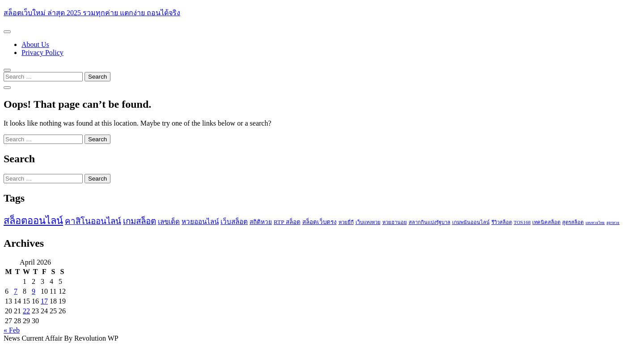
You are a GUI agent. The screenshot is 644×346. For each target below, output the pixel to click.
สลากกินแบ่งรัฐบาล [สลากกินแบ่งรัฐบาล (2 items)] (430, 222)
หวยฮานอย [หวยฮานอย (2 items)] (395, 222)
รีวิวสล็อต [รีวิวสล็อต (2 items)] (502, 222)
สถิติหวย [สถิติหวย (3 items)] (261, 222)
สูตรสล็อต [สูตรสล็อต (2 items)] (573, 222)
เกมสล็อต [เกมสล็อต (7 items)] (140, 221)
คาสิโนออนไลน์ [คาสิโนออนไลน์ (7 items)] (93, 221)
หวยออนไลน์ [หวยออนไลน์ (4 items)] (200, 222)
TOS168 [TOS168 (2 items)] (522, 222)
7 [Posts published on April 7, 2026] (16, 291)
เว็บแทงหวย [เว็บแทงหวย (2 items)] (368, 222)
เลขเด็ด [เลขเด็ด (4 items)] (169, 222)
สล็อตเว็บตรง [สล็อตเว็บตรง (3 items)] (320, 222)
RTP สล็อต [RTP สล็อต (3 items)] (287, 222)
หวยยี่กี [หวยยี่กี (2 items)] (346, 222)
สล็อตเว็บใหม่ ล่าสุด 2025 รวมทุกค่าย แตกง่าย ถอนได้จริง (92, 13)
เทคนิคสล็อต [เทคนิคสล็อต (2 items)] (546, 222)
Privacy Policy (42, 53)
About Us (35, 44)
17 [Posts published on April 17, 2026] (44, 301)
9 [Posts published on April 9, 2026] (34, 291)
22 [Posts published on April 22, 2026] (26, 311)
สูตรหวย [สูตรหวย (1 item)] (613, 223)
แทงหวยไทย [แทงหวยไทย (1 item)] (595, 223)
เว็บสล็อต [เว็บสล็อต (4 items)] (234, 222)
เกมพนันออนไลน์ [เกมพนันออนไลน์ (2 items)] (471, 222)
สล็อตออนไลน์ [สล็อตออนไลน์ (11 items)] (33, 221)
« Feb (12, 330)
